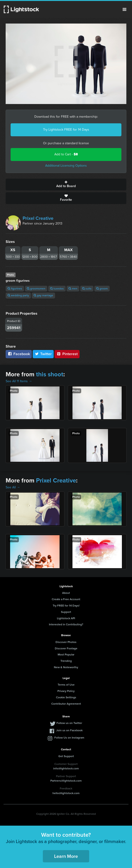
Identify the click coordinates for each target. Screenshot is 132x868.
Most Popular (66, 655)
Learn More (66, 856)
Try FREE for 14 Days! (66, 606)
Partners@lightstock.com (66, 781)
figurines (15, 289)
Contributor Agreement (66, 704)
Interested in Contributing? (66, 624)
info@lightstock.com (66, 768)
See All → (13, 487)
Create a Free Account (66, 599)
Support (66, 612)
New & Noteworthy (66, 667)
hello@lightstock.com (66, 793)
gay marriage (43, 295)
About (66, 593)
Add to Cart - (66, 154)
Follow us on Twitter (69, 723)
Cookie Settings (66, 697)
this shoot (50, 374)
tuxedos (57, 289)
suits (87, 289)
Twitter (43, 354)
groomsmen (36, 289)
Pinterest (67, 354)
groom (102, 289)
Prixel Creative (38, 218)
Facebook (19, 354)
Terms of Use (66, 685)
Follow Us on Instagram (69, 738)
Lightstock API (66, 618)
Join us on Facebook (69, 730)
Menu (124, 9)
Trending (66, 661)
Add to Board (66, 185)
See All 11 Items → (19, 381)
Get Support (66, 756)
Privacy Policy (66, 691)
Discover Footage (66, 648)
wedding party (18, 295)
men (73, 289)
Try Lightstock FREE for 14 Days (66, 130)
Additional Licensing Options (66, 166)
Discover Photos (66, 642)
